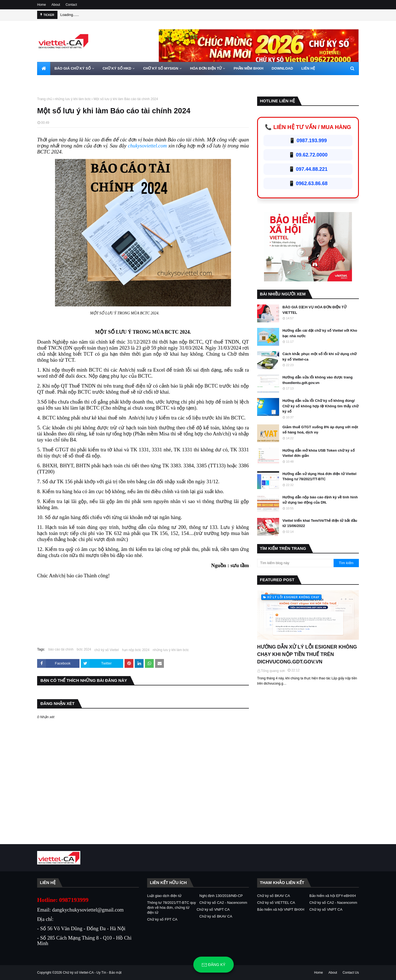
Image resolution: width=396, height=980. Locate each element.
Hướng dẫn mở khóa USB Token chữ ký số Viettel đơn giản (319, 453)
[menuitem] (44, 68)
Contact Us (351, 973)
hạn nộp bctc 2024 (136, 650)
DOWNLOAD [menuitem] (282, 68)
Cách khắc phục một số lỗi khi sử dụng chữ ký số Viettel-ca (320, 357)
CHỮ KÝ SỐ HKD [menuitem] (117, 68)
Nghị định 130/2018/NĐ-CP (221, 896)
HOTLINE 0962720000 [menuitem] (60, 82)
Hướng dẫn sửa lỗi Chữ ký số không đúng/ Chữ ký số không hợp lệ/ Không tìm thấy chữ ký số (321, 406)
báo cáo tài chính (61, 649)
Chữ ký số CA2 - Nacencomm (223, 903)
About (56, 5)
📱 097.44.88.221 (308, 169)
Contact (71, 5)
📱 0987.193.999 (308, 141)
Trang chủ (45, 99)
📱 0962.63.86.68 (308, 183)
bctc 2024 (84, 649)
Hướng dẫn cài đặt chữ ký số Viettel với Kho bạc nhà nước (320, 333)
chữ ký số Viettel (107, 650)
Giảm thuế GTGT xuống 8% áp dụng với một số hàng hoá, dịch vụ (320, 430)
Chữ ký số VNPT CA (213, 909)
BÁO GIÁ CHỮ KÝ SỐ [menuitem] (73, 68)
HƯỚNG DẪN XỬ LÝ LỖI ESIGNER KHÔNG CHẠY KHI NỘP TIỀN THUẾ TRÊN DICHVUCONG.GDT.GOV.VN (307, 654)
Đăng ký (214, 965)
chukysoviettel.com (147, 146)
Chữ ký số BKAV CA (216, 916)
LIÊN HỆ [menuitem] (308, 68)
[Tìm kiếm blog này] (295, 563)
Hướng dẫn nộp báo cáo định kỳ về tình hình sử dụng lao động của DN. (320, 500)
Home (42, 5)
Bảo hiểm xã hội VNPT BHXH (281, 909)
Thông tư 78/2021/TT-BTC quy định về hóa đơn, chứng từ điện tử (171, 908)
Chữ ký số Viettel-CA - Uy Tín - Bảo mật (92, 973)
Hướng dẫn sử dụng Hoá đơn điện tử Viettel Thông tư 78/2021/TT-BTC (319, 477)
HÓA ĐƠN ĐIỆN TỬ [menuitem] (206, 68)
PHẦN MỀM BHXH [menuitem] (248, 68)
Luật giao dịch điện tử (164, 896)
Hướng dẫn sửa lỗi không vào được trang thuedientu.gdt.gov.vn (317, 380)
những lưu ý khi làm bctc (73, 99)
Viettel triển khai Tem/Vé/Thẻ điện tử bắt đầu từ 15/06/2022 (320, 523)
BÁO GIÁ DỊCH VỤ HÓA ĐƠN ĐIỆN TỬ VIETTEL (314, 310)
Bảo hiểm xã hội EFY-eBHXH (333, 896)
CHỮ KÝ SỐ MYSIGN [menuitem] (161, 68)
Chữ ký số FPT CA (162, 919)
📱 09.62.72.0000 (308, 155)
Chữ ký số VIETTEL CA (276, 903)
